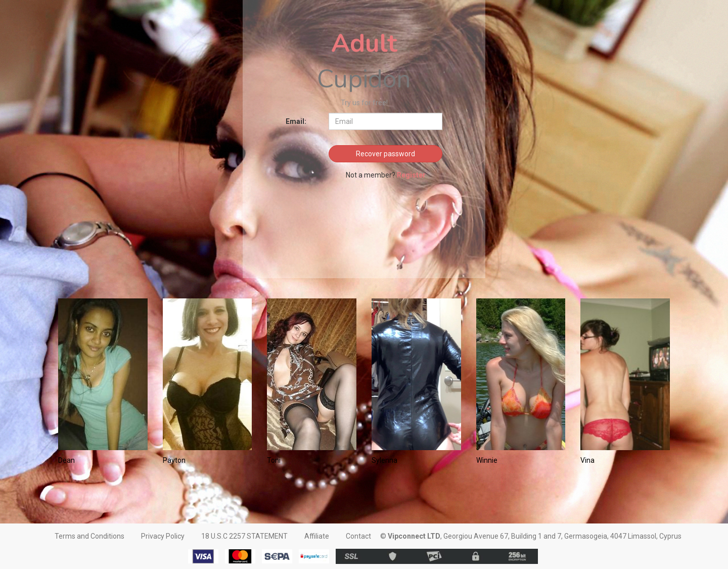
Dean (66, 460)
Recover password (385, 154)
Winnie (487, 460)
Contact (358, 536)
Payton (174, 460)
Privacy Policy (163, 536)
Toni (274, 460)
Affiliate (317, 536)
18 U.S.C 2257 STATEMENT (244, 536)
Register (411, 175)
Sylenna (384, 460)
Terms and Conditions (89, 536)
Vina (587, 460)
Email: (296, 121)
